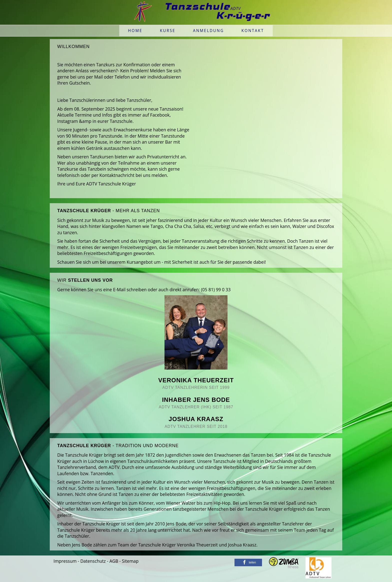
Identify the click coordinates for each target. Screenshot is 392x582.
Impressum (65, 561)
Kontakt (253, 31)
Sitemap (130, 561)
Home (135, 31)
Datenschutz (93, 561)
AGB (114, 561)
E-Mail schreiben (130, 289)
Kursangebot (139, 262)
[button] (248, 562)
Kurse (168, 31)
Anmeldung (208, 31)
